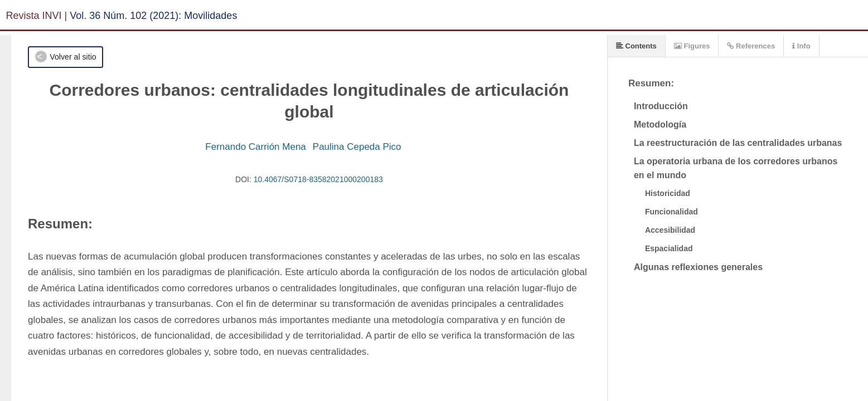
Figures (692, 46)
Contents (636, 46)
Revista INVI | (37, 16)
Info (801, 46)
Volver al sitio (73, 57)
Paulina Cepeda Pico (357, 147)
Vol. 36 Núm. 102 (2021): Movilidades (153, 16)
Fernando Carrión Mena (255, 147)
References (751, 46)
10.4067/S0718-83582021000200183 (318, 179)
